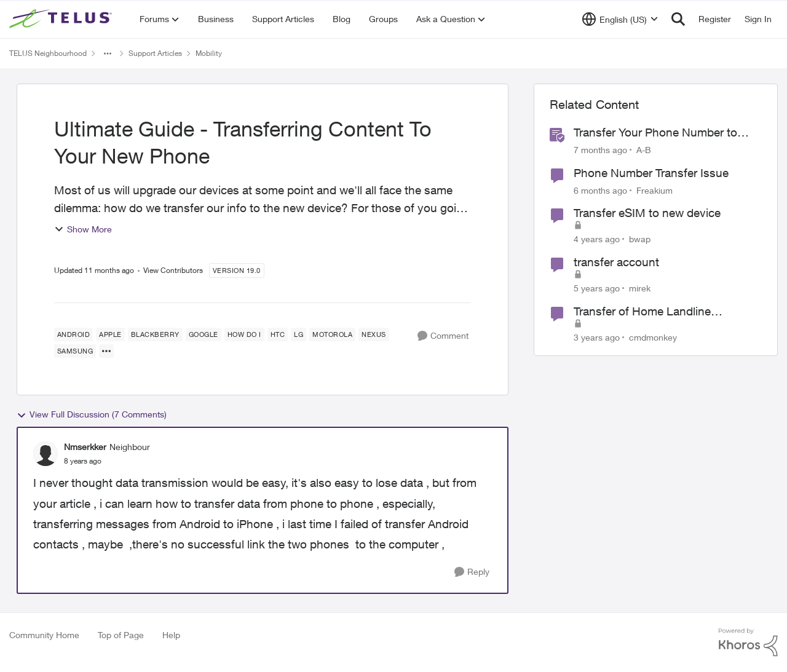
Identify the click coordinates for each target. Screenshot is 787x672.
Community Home (44, 635)
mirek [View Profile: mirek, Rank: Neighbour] (640, 288)
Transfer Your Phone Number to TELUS (655, 133)
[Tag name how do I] (244, 334)
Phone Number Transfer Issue (651, 173)
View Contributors (173, 270)
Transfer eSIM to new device (647, 213)
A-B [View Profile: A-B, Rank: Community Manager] (644, 150)
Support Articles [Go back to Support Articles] (155, 53)
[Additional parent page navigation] (108, 53)
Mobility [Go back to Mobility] (209, 53)
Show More (83, 229)
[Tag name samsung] (75, 351)
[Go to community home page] (62, 19)
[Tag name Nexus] (374, 334)
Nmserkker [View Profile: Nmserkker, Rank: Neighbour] (85, 447)
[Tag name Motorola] (332, 334)
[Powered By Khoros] (748, 642)
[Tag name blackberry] (155, 334)
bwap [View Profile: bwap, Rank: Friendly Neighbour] (640, 239)
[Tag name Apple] (110, 334)
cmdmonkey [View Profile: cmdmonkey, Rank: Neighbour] (653, 337)
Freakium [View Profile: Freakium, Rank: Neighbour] (655, 190)
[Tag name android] (74, 334)
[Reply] (472, 572)
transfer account (616, 262)
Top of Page (121, 635)
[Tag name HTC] (278, 334)
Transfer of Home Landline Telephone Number (642, 312)
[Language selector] (620, 19)
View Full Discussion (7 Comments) (92, 414)
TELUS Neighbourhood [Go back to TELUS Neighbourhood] (48, 53)
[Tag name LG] (299, 334)
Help (171, 635)
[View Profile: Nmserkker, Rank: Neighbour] (45, 454)
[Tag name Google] (204, 334)
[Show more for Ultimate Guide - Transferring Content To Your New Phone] (106, 351)
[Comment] (443, 336)
